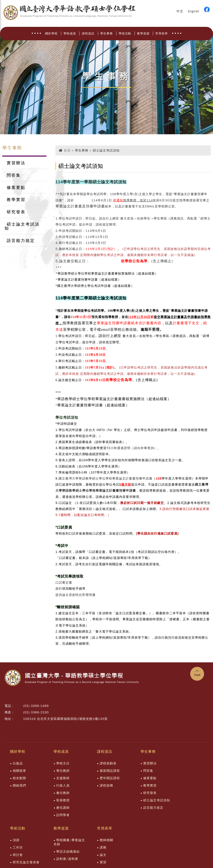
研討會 (18, 855)
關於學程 (51, 33)
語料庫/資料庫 (67, 859)
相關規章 (19, 771)
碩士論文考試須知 (22, 226)
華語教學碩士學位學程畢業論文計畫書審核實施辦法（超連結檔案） (108, 274)
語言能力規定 (21, 241)
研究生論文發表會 (26, 862)
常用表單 (162, 33)
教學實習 (16, 200)
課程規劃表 (108, 763)
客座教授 (63, 800)
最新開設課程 (110, 771)
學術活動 (125, 33)
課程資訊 (88, 33)
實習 (103, 862)
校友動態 (19, 778)
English (194, 11)
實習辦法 (16, 163)
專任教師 (63, 771)
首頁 (67, 150)
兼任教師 (63, 793)
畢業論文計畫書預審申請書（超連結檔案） (90, 280)
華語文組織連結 (68, 852)
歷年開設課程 (110, 778)
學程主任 (63, 763)
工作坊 (18, 848)
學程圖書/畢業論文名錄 (69, 842)
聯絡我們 (19, 786)
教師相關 (106, 840)
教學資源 (143, 33)
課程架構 (106, 786)
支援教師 (63, 778)
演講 (16, 840)
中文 (180, 11)
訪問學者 (63, 815)
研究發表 (16, 212)
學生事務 (107, 33)
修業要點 (16, 187)
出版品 (18, 763)
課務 (103, 848)
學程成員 (70, 33)
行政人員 (63, 786)
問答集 (14, 175)
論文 (103, 855)
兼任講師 (63, 808)
